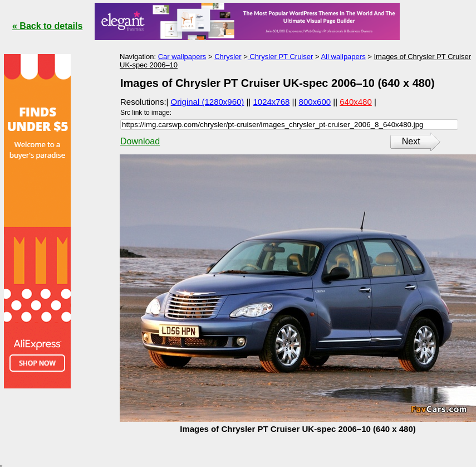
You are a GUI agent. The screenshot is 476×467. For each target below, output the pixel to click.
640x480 (356, 102)
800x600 (315, 102)
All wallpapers (343, 57)
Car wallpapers (182, 57)
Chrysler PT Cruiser (281, 57)
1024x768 (272, 102)
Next (411, 141)
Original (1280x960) (208, 102)
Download (140, 141)
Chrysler (228, 57)
